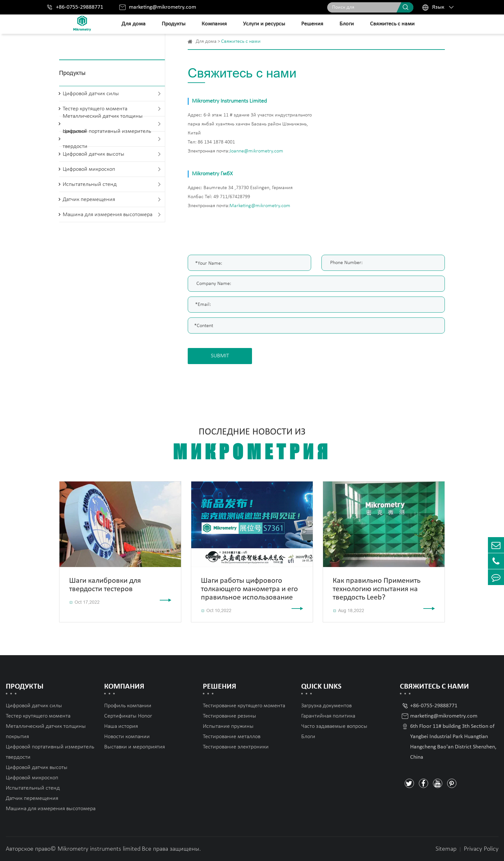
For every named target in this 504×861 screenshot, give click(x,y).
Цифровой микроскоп (89, 169)
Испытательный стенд (90, 184)
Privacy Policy (481, 849)
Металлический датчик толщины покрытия (46, 732)
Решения (312, 24)
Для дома (134, 24)
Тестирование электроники (236, 747)
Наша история (121, 726)
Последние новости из (252, 445)
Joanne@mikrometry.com (256, 151)
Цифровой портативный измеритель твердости (107, 139)
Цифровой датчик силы (91, 94)
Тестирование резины (230, 716)
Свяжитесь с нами (392, 24)
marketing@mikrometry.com (162, 7)
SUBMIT (220, 356)
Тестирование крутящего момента (244, 706)
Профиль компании (128, 706)
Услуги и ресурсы (264, 24)
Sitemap (446, 849)
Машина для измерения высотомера (108, 215)
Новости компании (127, 737)
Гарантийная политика (328, 716)
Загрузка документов (326, 706)
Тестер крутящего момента (38, 716)
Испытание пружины (228, 726)
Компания (214, 24)
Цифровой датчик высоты (94, 154)
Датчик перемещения (89, 200)
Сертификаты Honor (128, 716)
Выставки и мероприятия (135, 747)
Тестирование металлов (232, 737)
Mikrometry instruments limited (99, 849)
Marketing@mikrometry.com (260, 206)
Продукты (174, 24)
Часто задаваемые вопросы (334, 726)
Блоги (347, 24)
